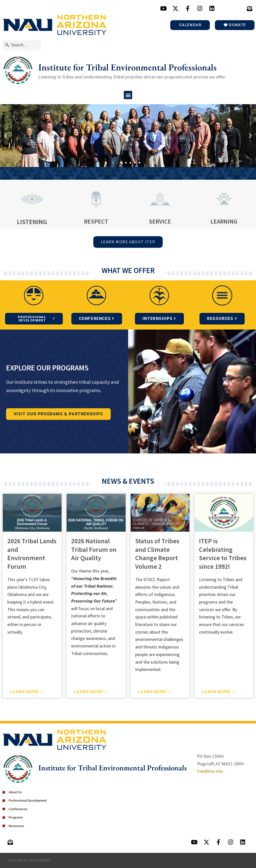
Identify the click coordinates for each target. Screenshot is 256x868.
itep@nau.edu (210, 771)
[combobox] (22, 45)
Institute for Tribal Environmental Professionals (127, 67)
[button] (128, 95)
